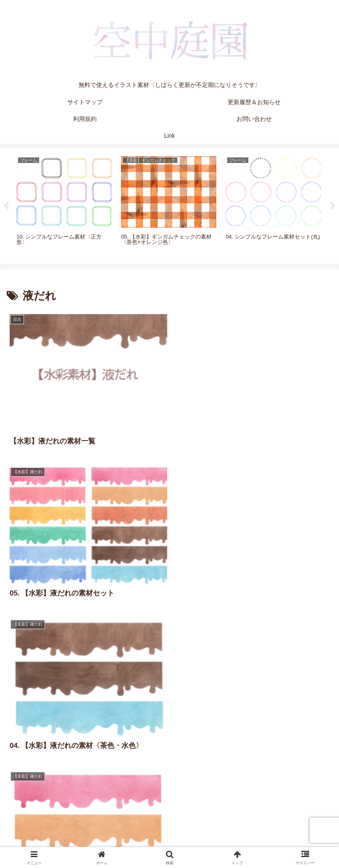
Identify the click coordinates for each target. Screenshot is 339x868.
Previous (6, 206)
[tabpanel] (64, 205)
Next (333, 206)
